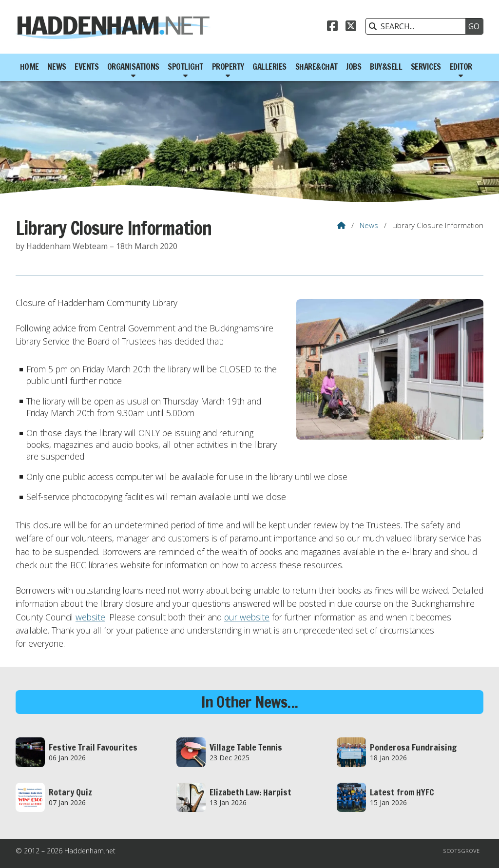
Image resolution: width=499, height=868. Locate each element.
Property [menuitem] (228, 67)
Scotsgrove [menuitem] (461, 851)
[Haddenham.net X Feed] (351, 27)
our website (247, 617)
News (369, 225)
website (90, 617)
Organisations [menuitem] (133, 67)
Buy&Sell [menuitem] (386, 67)
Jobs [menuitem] (354, 67)
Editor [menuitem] (461, 67)
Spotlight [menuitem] (185, 67)
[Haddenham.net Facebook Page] (332, 27)
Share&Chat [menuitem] (317, 67)
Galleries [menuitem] (269, 67)
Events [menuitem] (86, 67)
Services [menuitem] (426, 67)
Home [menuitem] (29, 67)
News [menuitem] (57, 67)
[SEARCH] (418, 26)
